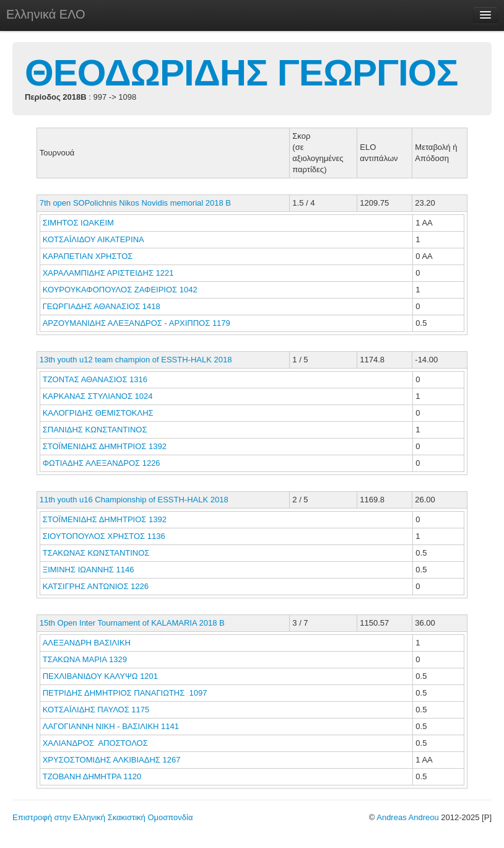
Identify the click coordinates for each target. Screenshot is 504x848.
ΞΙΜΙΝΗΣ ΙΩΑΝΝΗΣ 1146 (89, 570)
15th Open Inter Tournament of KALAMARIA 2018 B (132, 623)
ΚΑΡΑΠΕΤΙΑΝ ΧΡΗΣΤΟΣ (89, 256)
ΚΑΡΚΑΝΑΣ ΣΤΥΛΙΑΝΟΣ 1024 (98, 396)
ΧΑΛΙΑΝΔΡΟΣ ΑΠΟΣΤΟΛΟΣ (98, 743)
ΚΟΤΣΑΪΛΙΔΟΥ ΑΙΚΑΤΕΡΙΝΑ (94, 239)
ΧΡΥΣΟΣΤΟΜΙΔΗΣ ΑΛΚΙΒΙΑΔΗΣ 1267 (112, 760)
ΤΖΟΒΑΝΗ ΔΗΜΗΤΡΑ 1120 (92, 776)
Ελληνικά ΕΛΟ (46, 14)
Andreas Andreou (407, 817)
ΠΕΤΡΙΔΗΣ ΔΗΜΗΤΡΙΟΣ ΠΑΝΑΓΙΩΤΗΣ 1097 (125, 693)
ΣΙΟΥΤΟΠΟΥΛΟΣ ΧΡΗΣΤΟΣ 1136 (104, 536)
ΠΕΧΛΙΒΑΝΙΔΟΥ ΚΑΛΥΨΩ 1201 (100, 676)
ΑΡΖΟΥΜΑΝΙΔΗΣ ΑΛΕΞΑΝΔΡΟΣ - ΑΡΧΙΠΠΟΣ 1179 (137, 323)
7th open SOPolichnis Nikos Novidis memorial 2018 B (135, 203)
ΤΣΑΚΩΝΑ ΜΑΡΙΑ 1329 (85, 659)
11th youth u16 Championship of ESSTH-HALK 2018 (134, 500)
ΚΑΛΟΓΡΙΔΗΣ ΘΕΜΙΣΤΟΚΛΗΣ (99, 413)
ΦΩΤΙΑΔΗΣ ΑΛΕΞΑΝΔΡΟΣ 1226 (102, 463)
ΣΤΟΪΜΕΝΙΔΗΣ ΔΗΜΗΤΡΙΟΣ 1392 (105, 446)
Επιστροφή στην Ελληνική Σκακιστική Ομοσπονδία (102, 817)
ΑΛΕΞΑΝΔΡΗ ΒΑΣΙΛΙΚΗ (88, 643)
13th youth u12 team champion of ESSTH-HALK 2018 (136, 360)
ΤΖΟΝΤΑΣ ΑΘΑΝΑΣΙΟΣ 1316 (95, 379)
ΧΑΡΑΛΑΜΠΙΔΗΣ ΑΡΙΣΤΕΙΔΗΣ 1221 (108, 273)
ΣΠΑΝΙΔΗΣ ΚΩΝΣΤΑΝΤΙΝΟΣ (96, 430)
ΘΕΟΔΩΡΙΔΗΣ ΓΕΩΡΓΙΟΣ (241, 73)
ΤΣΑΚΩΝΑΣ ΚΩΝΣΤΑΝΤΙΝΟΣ (97, 553)
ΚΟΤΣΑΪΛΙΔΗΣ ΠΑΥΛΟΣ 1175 (96, 710)
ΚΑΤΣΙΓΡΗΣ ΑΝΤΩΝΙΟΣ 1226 (96, 586)
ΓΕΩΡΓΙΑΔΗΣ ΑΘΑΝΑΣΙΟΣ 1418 (102, 306)
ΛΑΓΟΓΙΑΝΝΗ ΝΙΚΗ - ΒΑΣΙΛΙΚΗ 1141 (111, 726)
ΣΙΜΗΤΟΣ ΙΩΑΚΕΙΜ (80, 223)
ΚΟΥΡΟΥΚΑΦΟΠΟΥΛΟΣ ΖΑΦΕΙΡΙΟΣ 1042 (120, 290)
